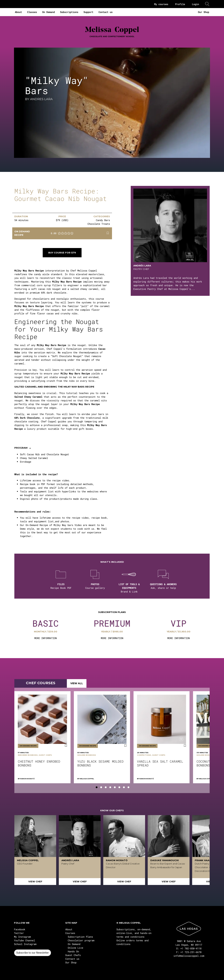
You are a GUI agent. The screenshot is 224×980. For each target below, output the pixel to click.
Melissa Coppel (87, 779)
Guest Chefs (73, 955)
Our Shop (204, 12)
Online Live (75, 948)
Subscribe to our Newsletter (33, 953)
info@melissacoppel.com (189, 956)
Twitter (19, 933)
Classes (32, 12)
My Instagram (22, 937)
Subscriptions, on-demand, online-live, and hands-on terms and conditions (134, 933)
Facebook (20, 929)
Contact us (106, 12)
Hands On (73, 951)
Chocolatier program (81, 940)
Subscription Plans (80, 937)
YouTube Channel (24, 940)
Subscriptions (69, 12)
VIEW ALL (77, 683)
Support (88, 12)
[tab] (97, 787)
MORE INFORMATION (45, 638)
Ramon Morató (27, 779)
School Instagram (25, 944)
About (18, 12)
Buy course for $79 (62, 253)
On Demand (48, 12)
